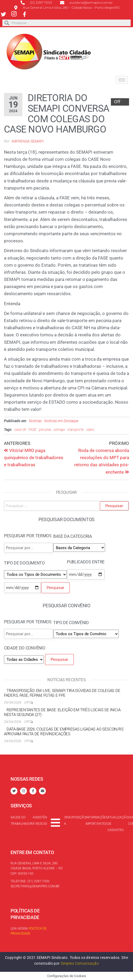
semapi (59, 430)
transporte (76, 430)
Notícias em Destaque (61, 421)
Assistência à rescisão (42, 821)
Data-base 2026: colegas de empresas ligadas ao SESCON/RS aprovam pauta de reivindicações (64, 732)
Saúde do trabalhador (22, 821)
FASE (33, 430)
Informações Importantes (97, 821)
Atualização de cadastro (118, 824)
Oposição (78, 817)
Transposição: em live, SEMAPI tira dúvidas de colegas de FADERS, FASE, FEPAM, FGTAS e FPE (62, 693)
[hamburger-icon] (122, 80)
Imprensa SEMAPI (28, 141)
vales (90, 430)
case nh (20, 430)
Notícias (35, 421)
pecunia (45, 430)
